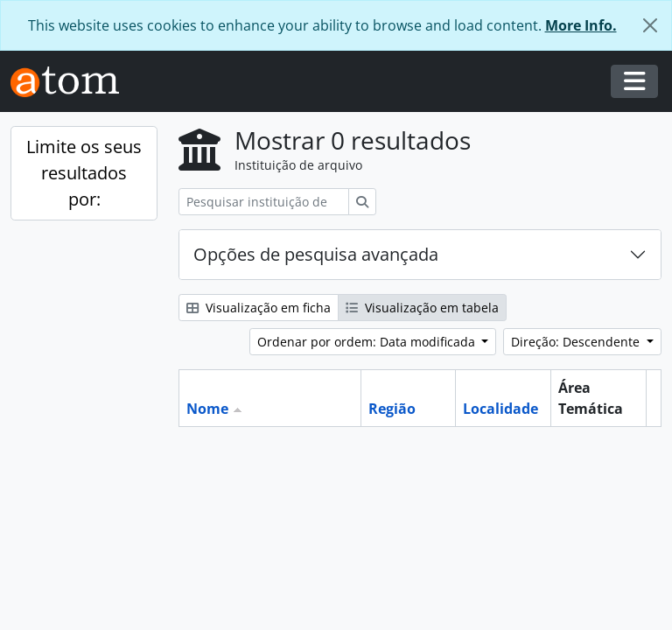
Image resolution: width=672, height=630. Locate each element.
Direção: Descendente (577, 342)
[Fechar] (650, 25)
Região (392, 409)
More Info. (581, 25)
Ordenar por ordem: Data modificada (368, 342)
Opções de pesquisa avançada (316, 254)
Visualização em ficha (259, 308)
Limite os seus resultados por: (84, 173)
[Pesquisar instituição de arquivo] (264, 202)
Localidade (500, 409)
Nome (207, 409)
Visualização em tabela (422, 308)
